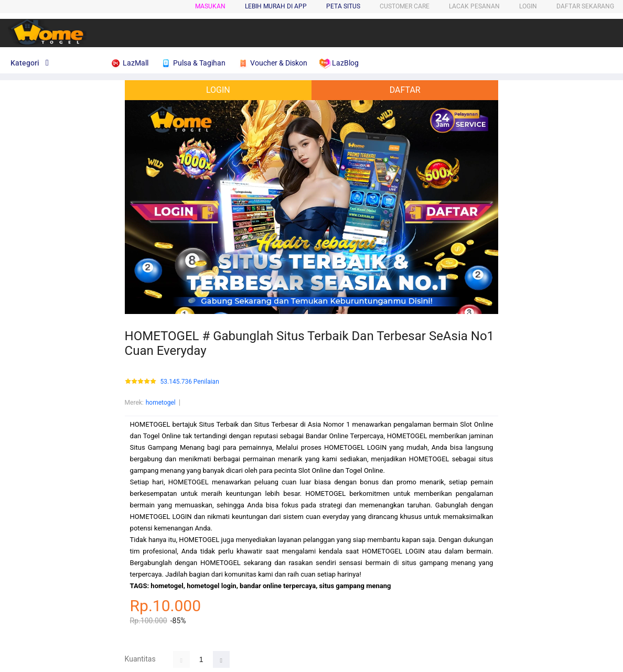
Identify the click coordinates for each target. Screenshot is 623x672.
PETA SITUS (343, 6)
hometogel (161, 403)
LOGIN (528, 6)
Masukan (210, 6)
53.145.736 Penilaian (190, 382)
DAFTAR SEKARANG (585, 6)
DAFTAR (405, 90)
